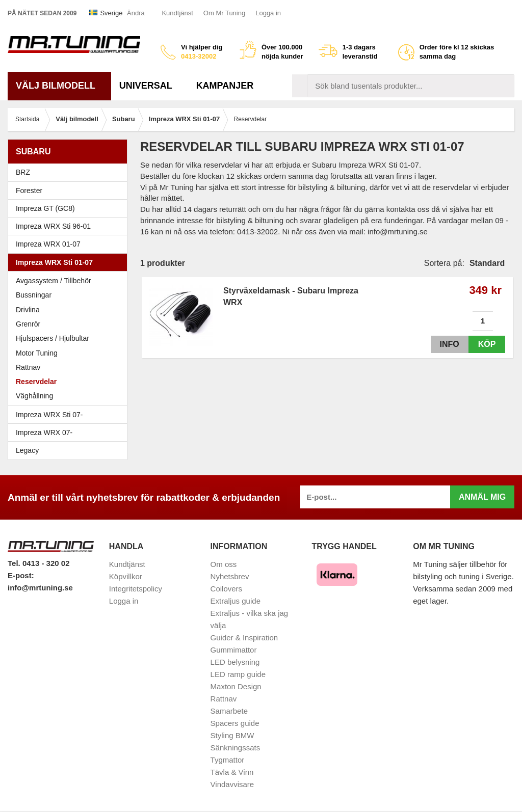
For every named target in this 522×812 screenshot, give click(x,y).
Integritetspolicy (136, 589)
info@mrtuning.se (40, 588)
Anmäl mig (482, 497)
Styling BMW (232, 735)
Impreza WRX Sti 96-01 (70, 226)
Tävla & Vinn (232, 772)
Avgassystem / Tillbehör (54, 281)
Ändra (136, 13)
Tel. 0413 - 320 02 (38, 563)
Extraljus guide (236, 601)
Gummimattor (234, 650)
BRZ (23, 172)
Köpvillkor (126, 576)
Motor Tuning (70, 353)
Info (447, 344)
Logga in (268, 13)
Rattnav (28, 367)
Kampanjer (225, 86)
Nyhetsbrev (230, 576)
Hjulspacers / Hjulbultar (53, 338)
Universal (150, 86)
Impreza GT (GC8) (70, 208)
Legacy (70, 450)
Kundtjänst (177, 13)
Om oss (224, 564)
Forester (70, 191)
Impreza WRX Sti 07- (70, 415)
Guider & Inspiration (244, 638)
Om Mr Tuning (224, 13)
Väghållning (34, 396)
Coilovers (227, 589)
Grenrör (28, 324)
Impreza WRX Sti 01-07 (70, 262)
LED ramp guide (238, 674)
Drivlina (28, 310)
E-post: (21, 575)
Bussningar (34, 295)
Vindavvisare (232, 784)
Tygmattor (228, 760)
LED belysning (235, 662)
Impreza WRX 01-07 (70, 244)
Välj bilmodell (59, 86)
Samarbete (229, 711)
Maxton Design (236, 686)
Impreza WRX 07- (70, 432)
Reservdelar (36, 382)
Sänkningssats (236, 748)
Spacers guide (235, 723)
